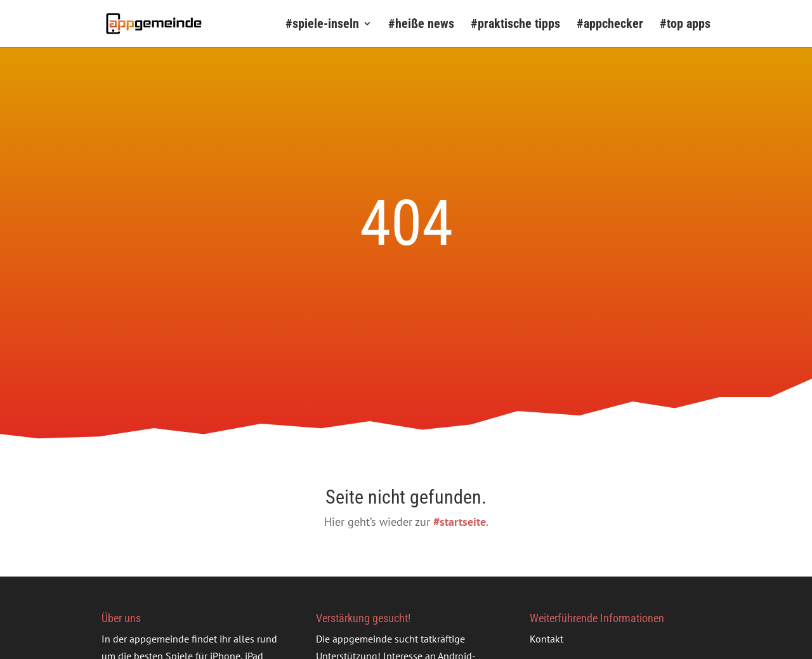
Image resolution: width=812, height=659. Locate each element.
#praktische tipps (515, 25)
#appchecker (610, 25)
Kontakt (547, 639)
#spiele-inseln (322, 25)
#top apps (685, 25)
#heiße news (421, 25)
